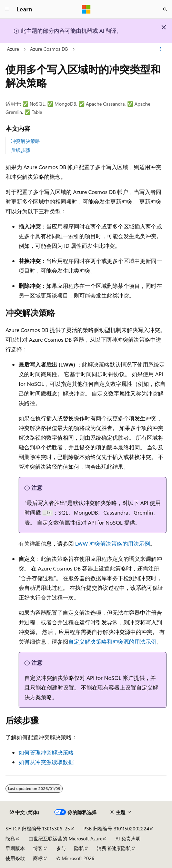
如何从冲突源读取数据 (46, 762)
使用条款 (15, 858)
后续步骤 (21, 150)
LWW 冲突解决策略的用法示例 (113, 543)
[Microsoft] (86, 9)
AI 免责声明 (128, 838)
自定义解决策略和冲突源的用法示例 (112, 641)
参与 (61, 848)
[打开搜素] (165, 9)
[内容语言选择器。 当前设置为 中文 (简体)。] (24, 812)
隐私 (10, 838)
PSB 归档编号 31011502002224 (116, 828)
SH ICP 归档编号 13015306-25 (38, 828)
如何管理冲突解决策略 (46, 752)
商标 (38, 858)
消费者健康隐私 (114, 848)
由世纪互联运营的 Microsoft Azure (65, 838)
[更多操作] (160, 49)
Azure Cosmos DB (49, 49)
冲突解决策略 (26, 141)
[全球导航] (7, 9)
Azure (13, 49)
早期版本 (15, 848)
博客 (38, 848)
